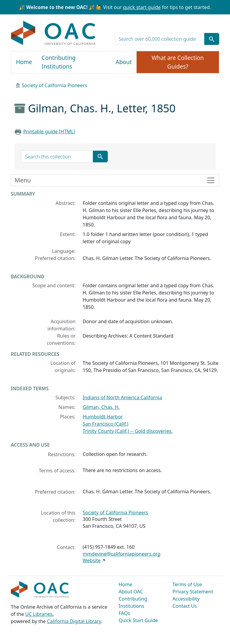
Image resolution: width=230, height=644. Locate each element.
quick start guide (142, 7)
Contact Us (185, 606)
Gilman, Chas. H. (101, 407)
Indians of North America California (122, 397)
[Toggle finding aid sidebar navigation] (115, 180)
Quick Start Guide (138, 620)
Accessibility (186, 599)
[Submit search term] (212, 39)
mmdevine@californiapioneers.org (122, 554)
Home (24, 62)
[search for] (160, 39)
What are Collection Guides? (178, 62)
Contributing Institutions (59, 62)
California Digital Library (74, 621)
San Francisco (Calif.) (106, 424)
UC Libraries (39, 614)
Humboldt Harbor (103, 417)
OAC (53, 33)
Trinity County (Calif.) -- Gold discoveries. (128, 431)
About (124, 62)
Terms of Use (187, 584)
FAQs (124, 613)
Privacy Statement (193, 592)
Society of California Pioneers (54, 85)
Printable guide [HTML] (49, 131)
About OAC (131, 592)
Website (92, 560)
